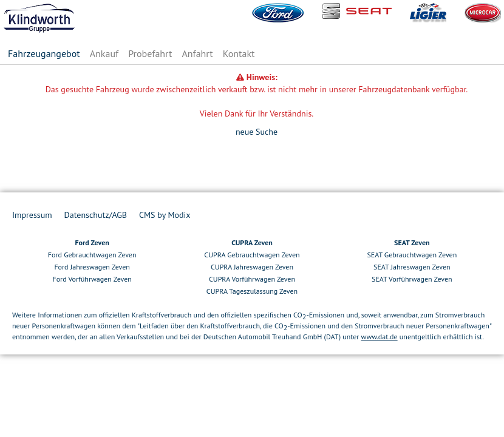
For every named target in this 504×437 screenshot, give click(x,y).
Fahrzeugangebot (44, 53)
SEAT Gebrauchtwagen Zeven (412, 255)
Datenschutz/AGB (96, 215)
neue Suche (257, 132)
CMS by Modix (165, 215)
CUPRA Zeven (252, 242)
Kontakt (239, 53)
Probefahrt (150, 53)
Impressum (32, 215)
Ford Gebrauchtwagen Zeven (92, 255)
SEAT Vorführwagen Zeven (412, 279)
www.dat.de (380, 337)
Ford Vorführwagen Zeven (92, 279)
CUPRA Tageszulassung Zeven (252, 291)
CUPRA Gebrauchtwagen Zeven (252, 255)
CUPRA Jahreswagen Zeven (252, 267)
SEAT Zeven (412, 242)
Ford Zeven (92, 242)
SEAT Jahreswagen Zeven (412, 267)
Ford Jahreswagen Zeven (92, 267)
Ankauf (104, 53)
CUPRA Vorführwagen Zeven (252, 279)
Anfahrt (197, 53)
